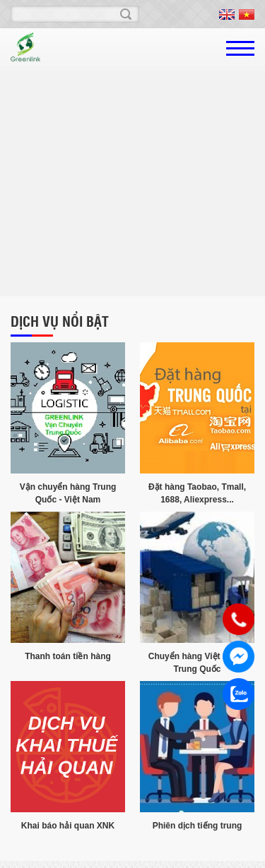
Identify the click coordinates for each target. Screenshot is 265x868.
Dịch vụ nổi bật (60, 321)
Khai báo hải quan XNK (68, 826)
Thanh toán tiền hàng (68, 656)
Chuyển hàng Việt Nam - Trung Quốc (197, 663)
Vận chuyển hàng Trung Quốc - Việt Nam (68, 493)
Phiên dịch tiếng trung (198, 826)
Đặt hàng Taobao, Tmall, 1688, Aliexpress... (197, 493)
